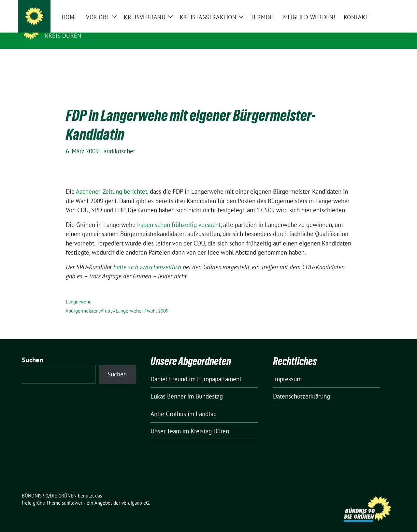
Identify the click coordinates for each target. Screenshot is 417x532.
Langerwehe (79, 292)
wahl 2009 (158, 301)
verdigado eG (135, 493)
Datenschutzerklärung (302, 386)
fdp (107, 301)
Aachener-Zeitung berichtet (112, 181)
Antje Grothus (168, 404)
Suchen (33, 350)
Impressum (287, 369)
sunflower (72, 493)
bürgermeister (83, 301)
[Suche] (374, 6)
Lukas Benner (168, 386)
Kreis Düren (63, 36)
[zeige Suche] (384, 6)
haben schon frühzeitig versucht (179, 215)
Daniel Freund (169, 369)
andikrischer (119, 141)
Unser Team (166, 421)
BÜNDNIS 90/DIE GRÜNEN (85, 26)
